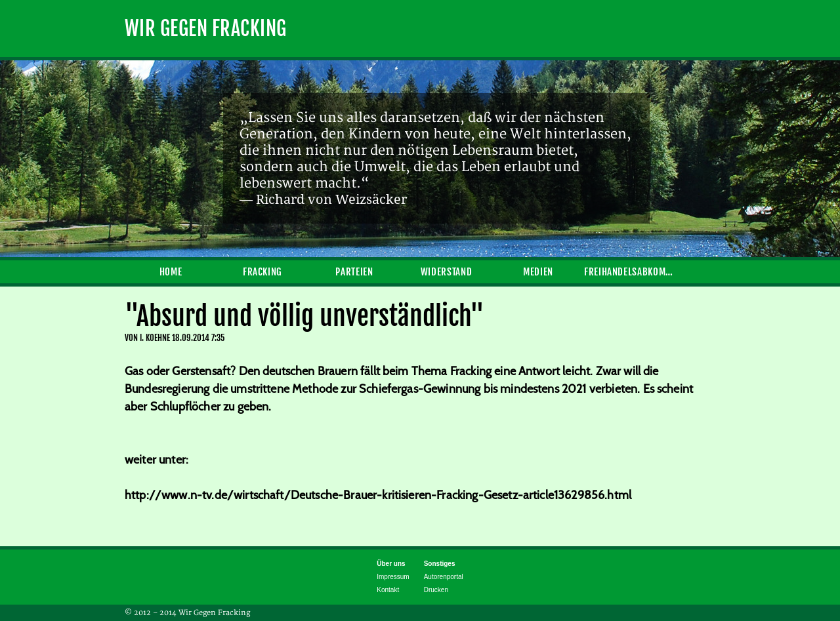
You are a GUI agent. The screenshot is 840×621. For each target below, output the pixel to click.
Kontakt (388, 590)
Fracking (262, 272)
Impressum (393, 577)
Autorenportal (444, 577)
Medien (538, 272)
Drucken (436, 590)
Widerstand (446, 272)
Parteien (354, 272)
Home (171, 272)
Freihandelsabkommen (630, 272)
